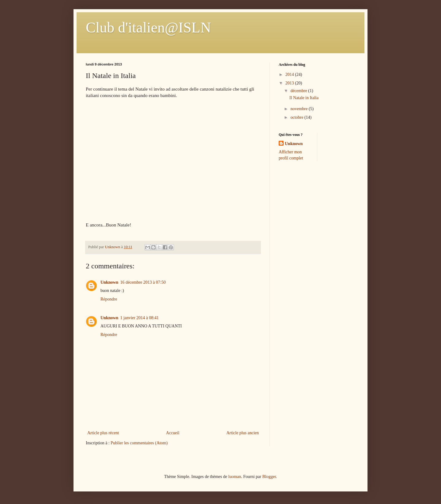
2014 (290, 75)
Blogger (269, 477)
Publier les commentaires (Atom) (139, 443)
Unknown (109, 282)
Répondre (109, 299)
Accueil (173, 433)
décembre (299, 91)
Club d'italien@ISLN (148, 27)
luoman (235, 477)
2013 (290, 83)
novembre (299, 109)
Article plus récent (103, 433)
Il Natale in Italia (304, 98)
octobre (297, 117)
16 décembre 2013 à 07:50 (143, 282)
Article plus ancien (243, 433)
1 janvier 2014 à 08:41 (139, 318)
